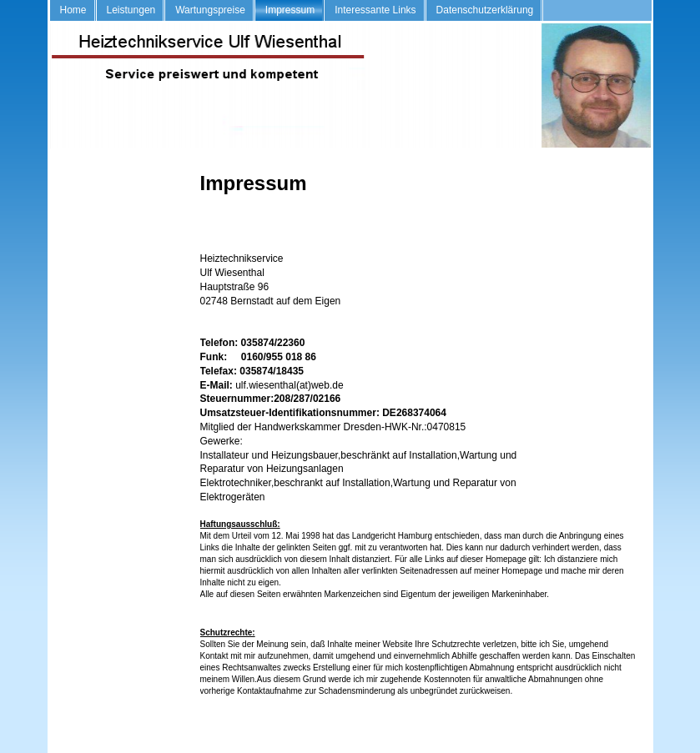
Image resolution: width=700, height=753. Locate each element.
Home (73, 10)
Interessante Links (375, 10)
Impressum (290, 10)
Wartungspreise (210, 10)
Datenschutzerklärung (485, 10)
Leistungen (131, 10)
